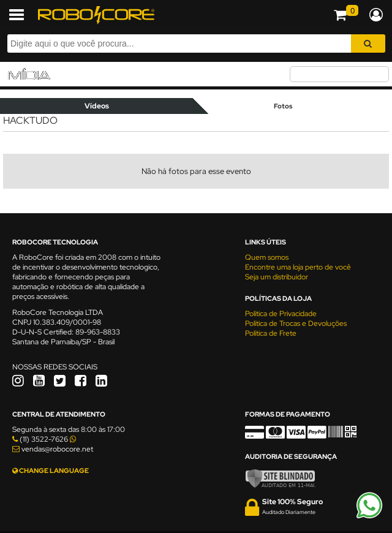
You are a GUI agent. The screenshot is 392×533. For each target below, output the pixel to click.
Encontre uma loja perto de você (298, 267)
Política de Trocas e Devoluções (296, 323)
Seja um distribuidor (277, 277)
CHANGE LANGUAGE (51, 471)
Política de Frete (271, 333)
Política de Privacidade (281, 314)
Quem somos (267, 257)
